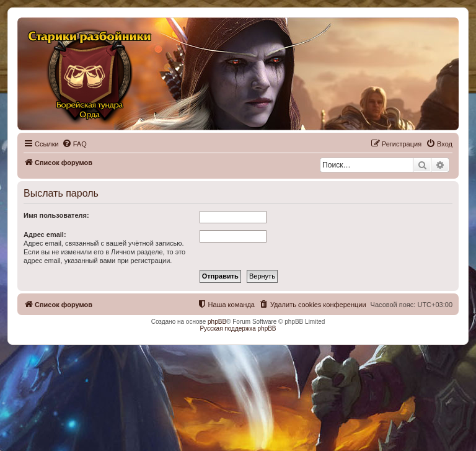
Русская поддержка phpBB (238, 328)
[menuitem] (74, 144)
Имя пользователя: (56, 215)
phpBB (217, 322)
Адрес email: (45, 234)
